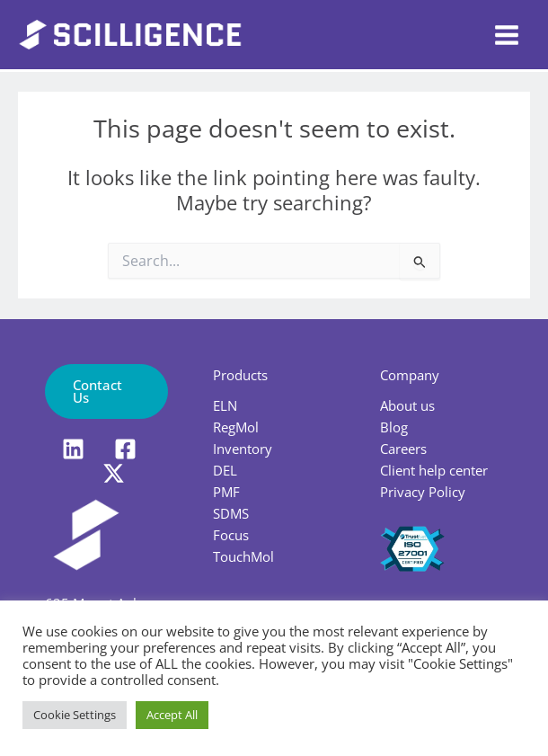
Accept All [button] (172, 715)
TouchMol (243, 556)
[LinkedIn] (73, 449)
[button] (106, 391)
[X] (114, 473)
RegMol (236, 427)
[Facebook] (125, 449)
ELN (225, 405)
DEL (225, 470)
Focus (231, 535)
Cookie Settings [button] (75, 715)
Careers (403, 449)
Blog (394, 427)
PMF (226, 492)
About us (407, 405)
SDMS (231, 513)
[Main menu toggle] (507, 35)
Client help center (434, 470)
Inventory (243, 449)
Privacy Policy (423, 492)
